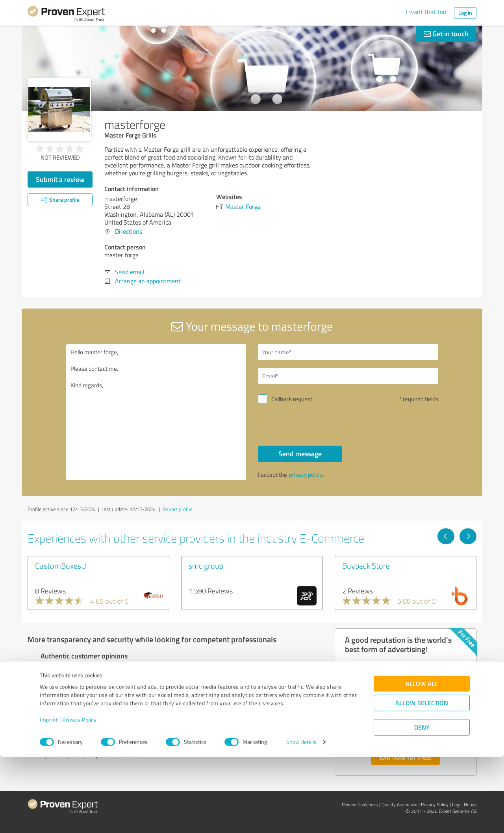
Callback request (292, 399)
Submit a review (60, 179)
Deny (422, 804)
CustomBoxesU (61, 565)
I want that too (426, 12)
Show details (301, 818)
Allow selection (422, 779)
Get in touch (446, 33)
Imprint (49, 796)
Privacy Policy (79, 796)
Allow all (422, 760)
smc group (206, 565)
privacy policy (306, 475)
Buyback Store (366, 565)
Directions (129, 231)
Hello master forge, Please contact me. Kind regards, (156, 412)
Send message (300, 454)
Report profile (178, 509)
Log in (465, 13)
